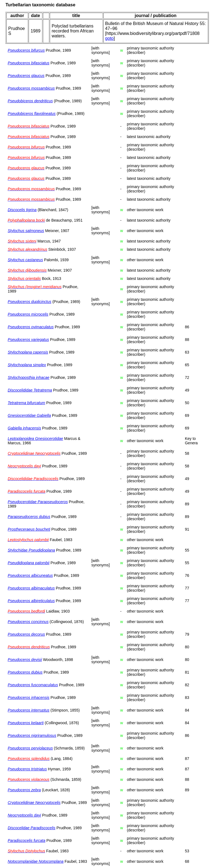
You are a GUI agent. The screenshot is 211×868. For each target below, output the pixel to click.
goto (109, 38)
